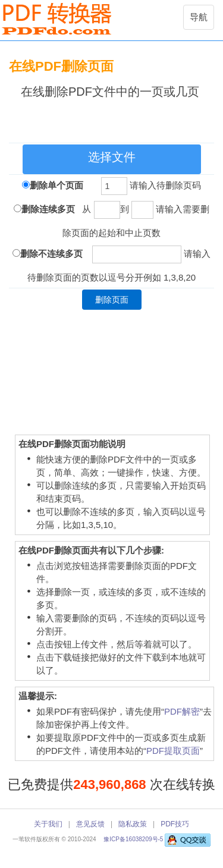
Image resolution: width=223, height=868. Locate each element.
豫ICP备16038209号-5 (134, 839)
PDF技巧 (175, 824)
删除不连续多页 (51, 254)
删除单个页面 (56, 185)
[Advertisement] (116, 118)
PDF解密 (182, 711)
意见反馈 (90, 824)
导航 (202, 20)
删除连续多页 (48, 209)
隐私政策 (133, 824)
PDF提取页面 (173, 751)
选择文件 (112, 157)
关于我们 (48, 824)
